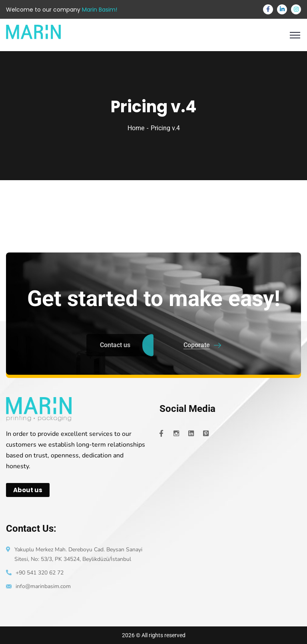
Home (136, 128)
